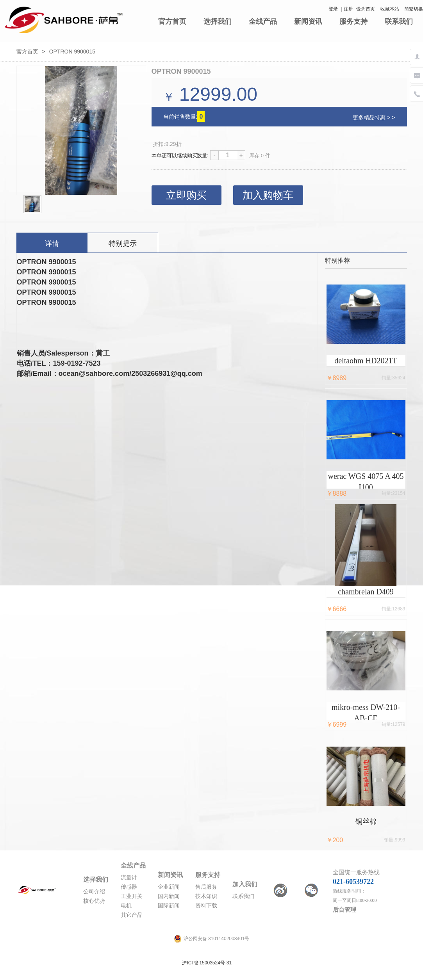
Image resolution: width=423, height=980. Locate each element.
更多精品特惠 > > (374, 117)
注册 (348, 9)
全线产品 (263, 21)
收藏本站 (390, 9)
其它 (126, 915)
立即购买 (186, 195)
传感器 (129, 887)
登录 (333, 9)
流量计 (129, 878)
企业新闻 (169, 887)
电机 (126, 906)
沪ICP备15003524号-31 (207, 963)
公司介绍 (94, 892)
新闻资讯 (308, 21)
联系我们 (399, 21)
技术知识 (206, 896)
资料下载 (206, 906)
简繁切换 (414, 9)
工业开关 (132, 896)
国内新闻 (169, 896)
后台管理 (344, 910)
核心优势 (94, 901)
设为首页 (366, 9)
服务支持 (353, 21)
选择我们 (218, 21)
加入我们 (245, 884)
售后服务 (206, 887)
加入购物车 (268, 195)
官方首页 (172, 21)
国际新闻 (169, 906)
